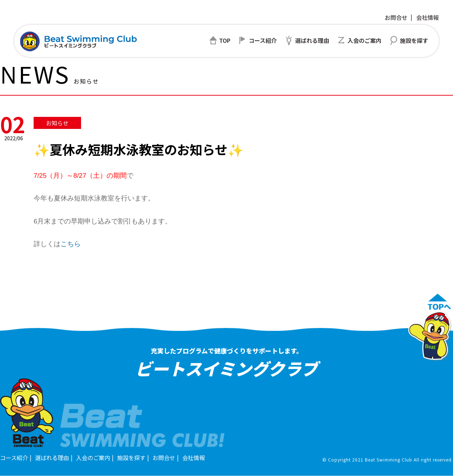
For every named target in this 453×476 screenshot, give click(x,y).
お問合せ (396, 17)
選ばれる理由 (52, 458)
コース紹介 (14, 458)
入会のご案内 (93, 458)
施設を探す (131, 458)
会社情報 (428, 17)
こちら (71, 244)
